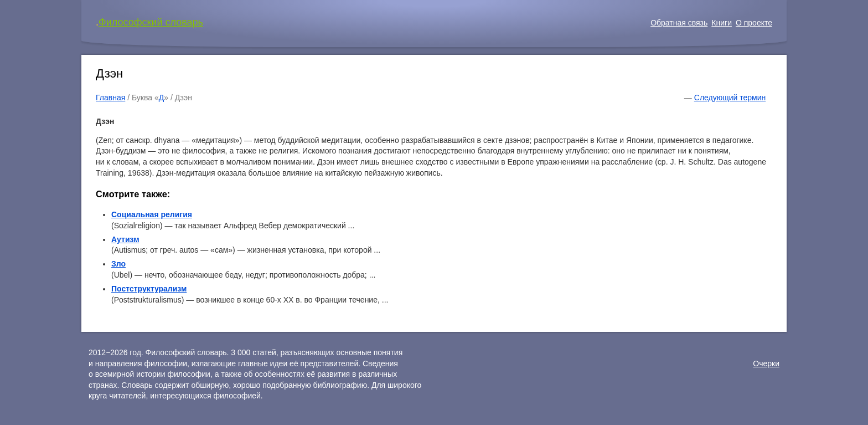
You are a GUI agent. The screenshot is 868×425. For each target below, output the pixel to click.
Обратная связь (679, 23)
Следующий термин (730, 98)
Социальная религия (152, 214)
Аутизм (125, 239)
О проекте (754, 23)
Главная (110, 98)
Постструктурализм (149, 289)
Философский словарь (151, 22)
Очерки (766, 363)
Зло (118, 264)
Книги (722, 23)
